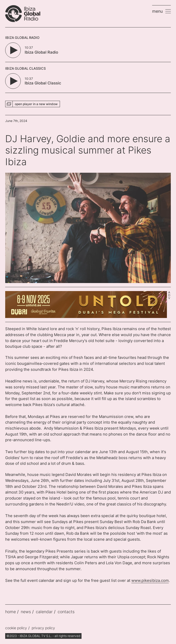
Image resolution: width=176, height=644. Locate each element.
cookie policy (16, 628)
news (26, 612)
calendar (44, 612)
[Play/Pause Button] (13, 50)
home (11, 612)
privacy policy (43, 628)
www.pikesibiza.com (150, 580)
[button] (161, 11)
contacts (66, 612)
